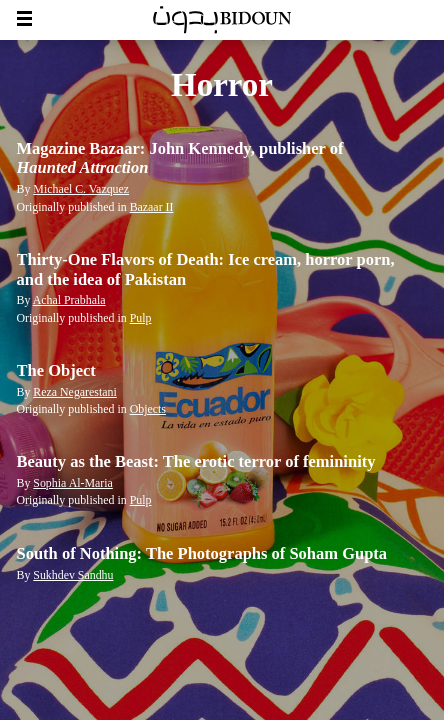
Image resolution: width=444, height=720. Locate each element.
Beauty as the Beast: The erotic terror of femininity (196, 461)
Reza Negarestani (74, 392)
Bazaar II (152, 207)
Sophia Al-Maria (72, 483)
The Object (56, 370)
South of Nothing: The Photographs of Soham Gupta (202, 553)
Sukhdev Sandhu (73, 575)
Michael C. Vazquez (81, 189)
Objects (148, 409)
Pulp (141, 318)
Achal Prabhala (69, 300)
